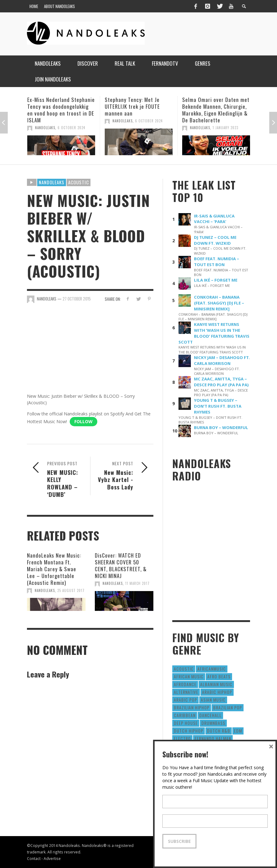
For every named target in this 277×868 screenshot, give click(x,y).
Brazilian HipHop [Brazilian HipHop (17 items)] (192, 707)
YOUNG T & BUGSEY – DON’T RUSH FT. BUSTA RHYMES (218, 406)
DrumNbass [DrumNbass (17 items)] (213, 723)
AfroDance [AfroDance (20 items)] (185, 684)
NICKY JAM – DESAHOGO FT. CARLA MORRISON (222, 360)
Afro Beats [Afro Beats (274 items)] (219, 676)
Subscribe (179, 841)
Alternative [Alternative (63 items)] (186, 692)
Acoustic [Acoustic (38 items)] (184, 669)
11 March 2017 (137, 583)
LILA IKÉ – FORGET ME (216, 280)
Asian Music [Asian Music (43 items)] (213, 700)
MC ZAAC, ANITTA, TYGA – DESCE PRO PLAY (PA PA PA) (221, 382)
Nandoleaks (52, 182)
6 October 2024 (71, 128)
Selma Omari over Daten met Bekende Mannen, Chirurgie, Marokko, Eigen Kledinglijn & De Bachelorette (216, 110)
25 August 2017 (71, 590)
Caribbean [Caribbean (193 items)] (185, 715)
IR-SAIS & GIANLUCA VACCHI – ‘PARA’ (214, 219)
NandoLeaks (45, 128)
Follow (84, 421)
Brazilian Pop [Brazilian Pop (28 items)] (228, 707)
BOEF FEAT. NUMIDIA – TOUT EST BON (217, 262)
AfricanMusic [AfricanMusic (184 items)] (212, 669)
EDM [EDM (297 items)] (238, 731)
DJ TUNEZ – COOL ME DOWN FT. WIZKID (215, 240)
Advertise (52, 858)
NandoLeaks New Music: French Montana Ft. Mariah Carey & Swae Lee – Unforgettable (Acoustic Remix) (54, 569)
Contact (34, 858)
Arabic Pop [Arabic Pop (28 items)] (185, 700)
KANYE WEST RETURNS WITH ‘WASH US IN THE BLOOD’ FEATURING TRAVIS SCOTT (214, 333)
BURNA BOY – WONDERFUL (221, 427)
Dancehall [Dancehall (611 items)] (210, 715)
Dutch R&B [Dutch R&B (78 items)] (219, 731)
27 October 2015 (77, 299)
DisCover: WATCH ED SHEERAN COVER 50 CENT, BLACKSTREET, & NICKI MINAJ (121, 566)
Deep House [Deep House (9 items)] (186, 723)
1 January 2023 (225, 128)
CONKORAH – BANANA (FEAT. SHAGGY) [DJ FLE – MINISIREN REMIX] (219, 303)
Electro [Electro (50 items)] (182, 738)
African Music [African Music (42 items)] (189, 676)
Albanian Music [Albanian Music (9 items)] (216, 684)
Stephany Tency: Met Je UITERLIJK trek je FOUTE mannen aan (132, 106)
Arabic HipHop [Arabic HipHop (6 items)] (217, 692)
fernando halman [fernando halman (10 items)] (213, 738)
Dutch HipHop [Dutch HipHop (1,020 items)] (189, 731)
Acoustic (79, 182)
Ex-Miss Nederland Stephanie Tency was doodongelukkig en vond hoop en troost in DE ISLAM (61, 110)
